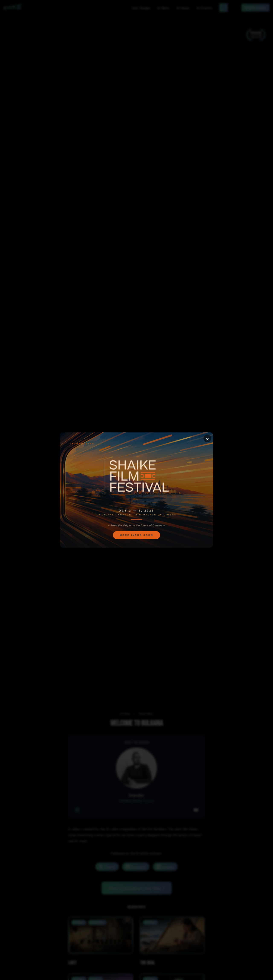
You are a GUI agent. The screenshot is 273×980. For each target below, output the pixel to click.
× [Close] (207, 438)
